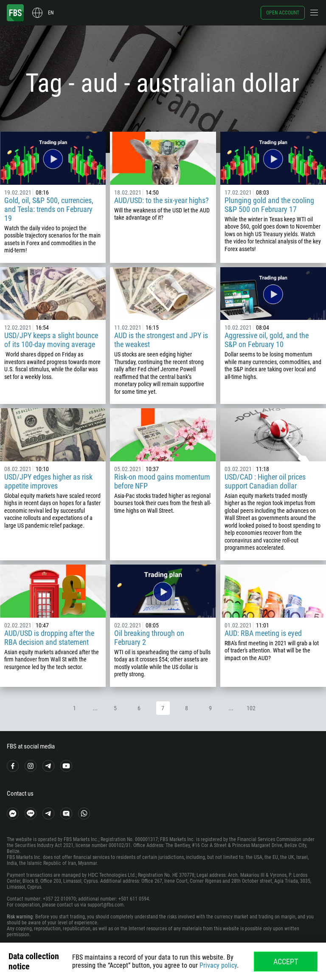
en (51, 13)
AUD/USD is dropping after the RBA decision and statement (49, 638)
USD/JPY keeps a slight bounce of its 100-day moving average (51, 340)
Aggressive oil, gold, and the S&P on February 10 (267, 340)
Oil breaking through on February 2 (149, 638)
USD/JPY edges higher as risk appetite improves (48, 481)
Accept (286, 962)
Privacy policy (218, 965)
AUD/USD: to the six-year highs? (162, 200)
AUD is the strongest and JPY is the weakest (161, 340)
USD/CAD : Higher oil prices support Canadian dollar (265, 481)
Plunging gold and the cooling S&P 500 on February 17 (269, 205)
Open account (283, 13)
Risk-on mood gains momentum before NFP (162, 481)
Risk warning (20, 917)
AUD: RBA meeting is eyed (263, 633)
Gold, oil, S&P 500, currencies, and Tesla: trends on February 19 (49, 209)
